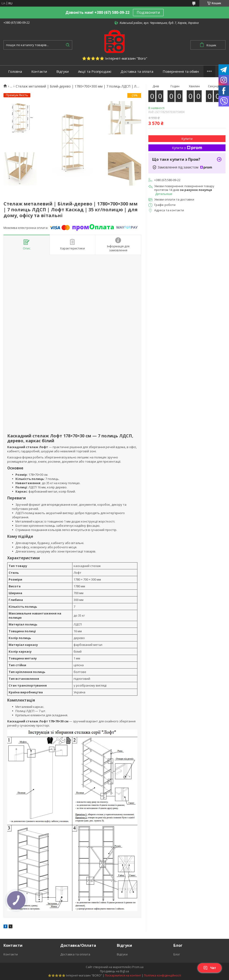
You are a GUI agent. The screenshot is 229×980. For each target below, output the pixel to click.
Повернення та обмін (181, 71)
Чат (210, 968)
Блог (177, 954)
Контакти (39, 71)
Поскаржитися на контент (123, 975)
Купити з (187, 148)
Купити (187, 139)
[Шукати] (68, 45)
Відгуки (63, 71)
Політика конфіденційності (163, 975)
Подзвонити (148, 12)
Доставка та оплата (137, 71)
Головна (15, 71)
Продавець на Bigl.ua (114, 971)
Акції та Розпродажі (95, 71)
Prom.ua (138, 967)
